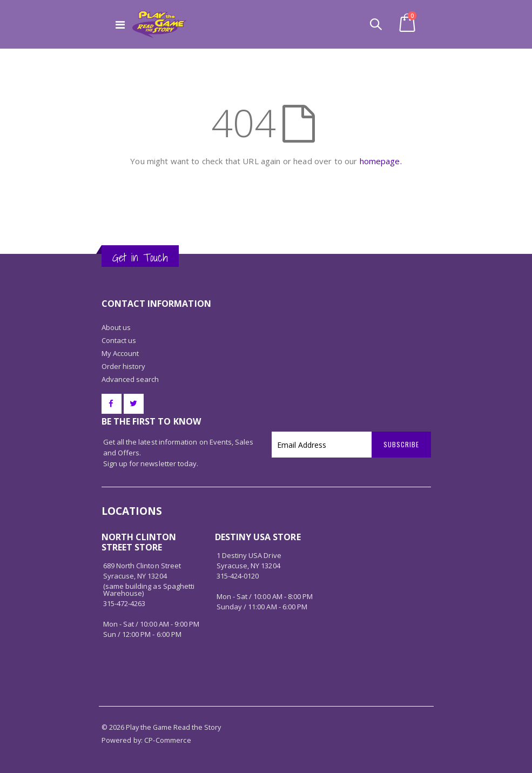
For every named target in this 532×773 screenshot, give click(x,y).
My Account (120, 353)
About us (116, 327)
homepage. (381, 161)
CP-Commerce (168, 740)
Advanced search (130, 379)
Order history (124, 366)
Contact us (119, 340)
